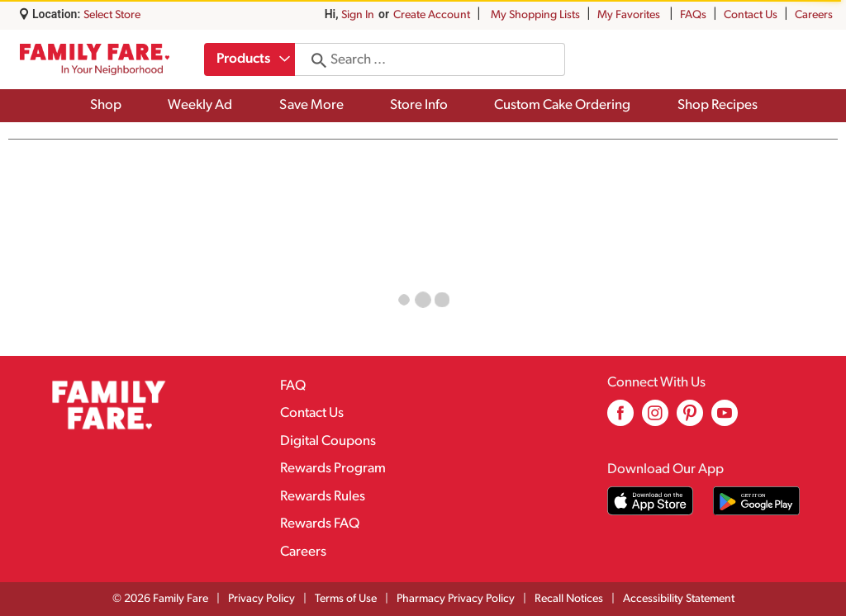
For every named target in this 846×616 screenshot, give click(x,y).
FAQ (293, 386)
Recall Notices (569, 599)
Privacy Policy (261, 599)
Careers (814, 15)
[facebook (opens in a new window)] (620, 419)
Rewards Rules (323, 497)
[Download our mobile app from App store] (651, 501)
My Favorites (630, 15)
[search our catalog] (316, 59)
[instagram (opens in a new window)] (655, 419)
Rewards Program (333, 469)
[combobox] (250, 59)
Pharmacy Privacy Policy (456, 599)
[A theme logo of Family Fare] (95, 59)
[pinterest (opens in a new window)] (690, 419)
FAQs (693, 15)
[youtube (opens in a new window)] (725, 419)
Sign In (358, 15)
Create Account (432, 15)
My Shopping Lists (535, 15)
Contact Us (751, 15)
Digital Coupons (328, 441)
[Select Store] (113, 15)
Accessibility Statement (679, 599)
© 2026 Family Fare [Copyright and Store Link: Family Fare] (160, 599)
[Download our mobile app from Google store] (756, 501)
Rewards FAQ (320, 524)
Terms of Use (346, 599)
